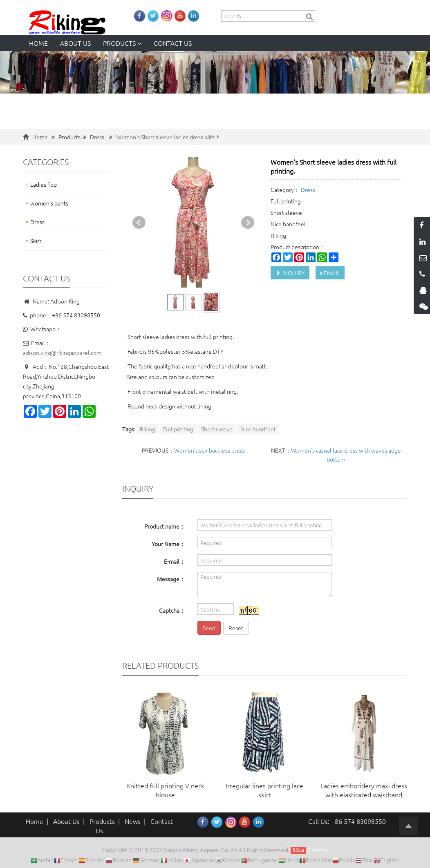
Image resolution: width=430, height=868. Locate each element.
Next (248, 223)
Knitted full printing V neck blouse (165, 790)
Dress (97, 137)
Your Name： (168, 544)
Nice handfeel (258, 429)
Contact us (173, 43)
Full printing (178, 429)
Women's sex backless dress (209, 450)
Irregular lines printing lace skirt (264, 790)
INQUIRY (290, 273)
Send (209, 628)
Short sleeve (217, 429)
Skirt (36, 241)
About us (75, 43)
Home (38, 43)
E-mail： (175, 561)
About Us (66, 821)
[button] (139, 43)
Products (122, 43)
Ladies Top (44, 184)
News (133, 821)
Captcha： (172, 610)
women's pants (49, 203)
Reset (236, 628)
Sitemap (318, 850)
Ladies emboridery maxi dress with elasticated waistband (364, 790)
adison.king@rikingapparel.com (62, 353)
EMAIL (330, 273)
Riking (148, 429)
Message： (171, 579)
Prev (139, 223)
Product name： (165, 526)
